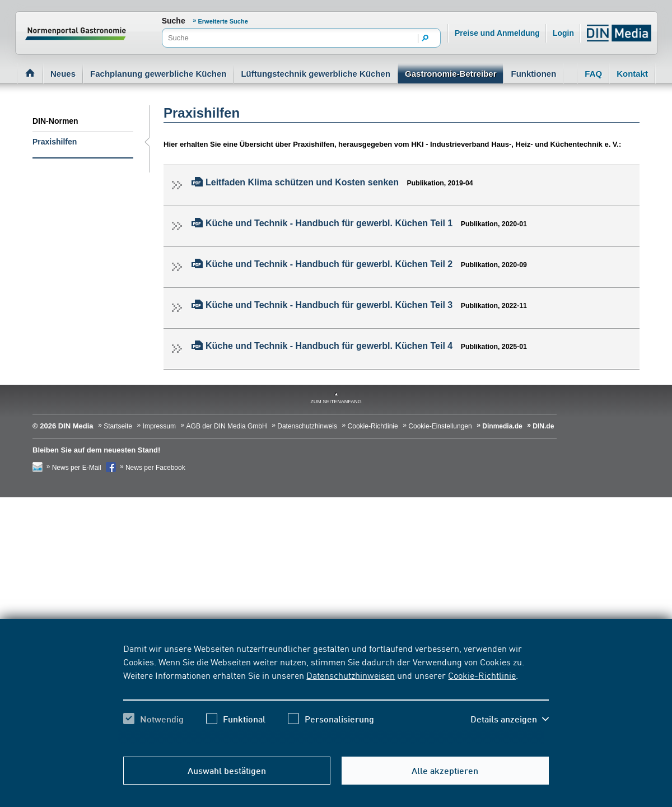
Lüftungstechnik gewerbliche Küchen (316, 74)
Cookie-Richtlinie (482, 675)
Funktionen (533, 74)
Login (563, 33)
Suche (174, 21)
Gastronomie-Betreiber (451, 74)
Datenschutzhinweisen (351, 675)
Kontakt (632, 74)
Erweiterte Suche (223, 21)
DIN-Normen (55, 121)
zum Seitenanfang (336, 402)
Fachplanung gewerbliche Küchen (158, 74)
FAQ (593, 74)
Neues (63, 74)
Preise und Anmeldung (497, 33)
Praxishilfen (55, 142)
